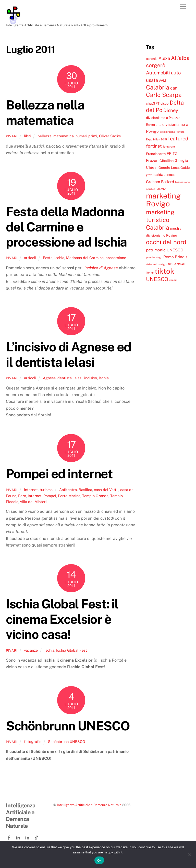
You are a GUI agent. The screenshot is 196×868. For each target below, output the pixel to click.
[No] (190, 854)
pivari (12, 136)
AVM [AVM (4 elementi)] (163, 81)
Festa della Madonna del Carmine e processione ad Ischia (66, 227)
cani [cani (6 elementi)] (174, 88)
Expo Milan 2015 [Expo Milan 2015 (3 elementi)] (156, 139)
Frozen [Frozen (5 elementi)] (152, 160)
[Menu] (183, 7)
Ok (99, 860)
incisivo (91, 378)
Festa (48, 258)
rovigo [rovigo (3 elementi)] (162, 264)
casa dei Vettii (106, 490)
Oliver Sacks (110, 136)
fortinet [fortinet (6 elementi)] (154, 146)
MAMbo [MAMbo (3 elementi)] (161, 189)
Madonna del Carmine (85, 258)
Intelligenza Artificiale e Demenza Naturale (89, 805)
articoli (30, 258)
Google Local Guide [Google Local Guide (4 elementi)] (174, 168)
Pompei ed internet (59, 474)
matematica (64, 136)
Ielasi (78, 378)
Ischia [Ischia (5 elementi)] (158, 174)
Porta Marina (69, 496)
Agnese (49, 378)
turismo (46, 490)
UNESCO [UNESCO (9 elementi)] (157, 279)
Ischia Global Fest (72, 650)
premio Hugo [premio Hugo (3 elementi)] (154, 257)
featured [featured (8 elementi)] (178, 138)
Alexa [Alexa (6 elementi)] (164, 58)
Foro (22, 496)
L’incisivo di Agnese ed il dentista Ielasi (69, 354)
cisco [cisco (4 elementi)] (165, 103)
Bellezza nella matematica (45, 113)
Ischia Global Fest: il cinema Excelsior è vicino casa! (62, 619)
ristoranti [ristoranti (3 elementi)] (152, 264)
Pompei (50, 496)
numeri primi (86, 136)
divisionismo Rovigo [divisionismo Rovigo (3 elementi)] (172, 132)
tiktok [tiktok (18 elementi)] (164, 271)
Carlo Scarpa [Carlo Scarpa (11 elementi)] (164, 95)
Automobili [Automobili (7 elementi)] (158, 73)
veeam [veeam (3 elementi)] (173, 280)
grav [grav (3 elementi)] (149, 175)
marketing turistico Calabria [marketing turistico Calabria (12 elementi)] (160, 220)
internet (31, 490)
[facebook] (9, 837)
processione (116, 258)
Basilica (85, 490)
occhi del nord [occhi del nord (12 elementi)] (166, 242)
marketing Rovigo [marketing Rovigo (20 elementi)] (163, 200)
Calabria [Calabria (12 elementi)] (158, 87)
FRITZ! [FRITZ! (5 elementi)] (173, 153)
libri (27, 136)
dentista (65, 378)
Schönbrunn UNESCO (68, 726)
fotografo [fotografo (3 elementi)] (169, 147)
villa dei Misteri (33, 502)
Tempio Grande (95, 496)
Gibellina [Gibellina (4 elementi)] (167, 161)
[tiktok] (37, 837)
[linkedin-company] (28, 837)
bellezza (45, 136)
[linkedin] (19, 837)
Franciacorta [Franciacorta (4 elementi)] (156, 154)
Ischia (59, 258)
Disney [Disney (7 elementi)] (171, 110)
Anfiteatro (68, 490)
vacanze (31, 650)
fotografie (33, 742)
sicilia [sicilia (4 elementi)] (172, 264)
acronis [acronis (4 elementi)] (152, 59)
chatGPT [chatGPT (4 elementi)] (153, 103)
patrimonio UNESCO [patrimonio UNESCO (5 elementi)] (165, 250)
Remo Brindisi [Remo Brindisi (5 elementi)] (176, 257)
